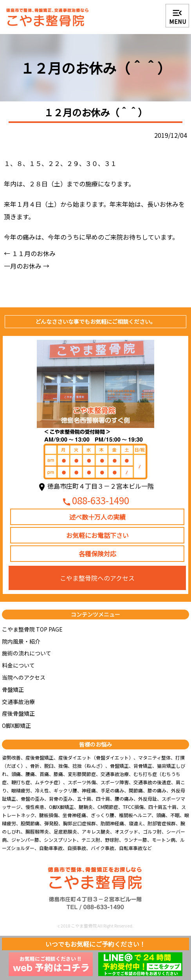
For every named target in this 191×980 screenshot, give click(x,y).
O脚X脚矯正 (16, 726)
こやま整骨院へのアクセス (97, 578)
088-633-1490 (95, 501)
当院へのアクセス (24, 677)
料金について (18, 665)
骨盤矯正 (13, 689)
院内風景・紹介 (21, 641)
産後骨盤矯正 (18, 713)
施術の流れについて (27, 653)
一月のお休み (27, 266)
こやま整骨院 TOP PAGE (32, 629)
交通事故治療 (18, 702)
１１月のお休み (30, 253)
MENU (177, 16)
